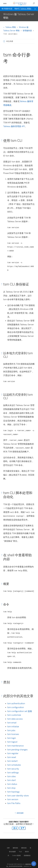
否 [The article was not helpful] (22, 828)
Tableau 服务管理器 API (14, 126)
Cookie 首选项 (16, 855)
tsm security (13, 769)
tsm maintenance (15, 746)
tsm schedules (14, 765)
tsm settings (13, 773)
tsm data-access (15, 719)
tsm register (13, 753)
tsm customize (14, 715)
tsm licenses (13, 734)
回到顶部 (19, 813)
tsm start (12, 780)
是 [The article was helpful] (15, 828)
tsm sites (12, 776)
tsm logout (12, 742)
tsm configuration (16, 707)
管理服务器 (27, 31)
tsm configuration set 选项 (20, 711)
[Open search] (34, 3)
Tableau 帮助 (10, 27)
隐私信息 (24, 848)
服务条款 (15, 848)
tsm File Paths (14, 803)
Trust (20, 852)
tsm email (12, 723)
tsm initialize (13, 727)
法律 (8, 848)
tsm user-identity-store (18, 796)
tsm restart (12, 761)
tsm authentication (16, 703)
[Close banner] (35, 9)
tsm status (12, 784)
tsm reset (12, 757)
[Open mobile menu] (5, 3)
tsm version (13, 799)
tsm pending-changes (17, 750)
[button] (4, 41)
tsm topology (13, 792)
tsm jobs (11, 730)
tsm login (12, 738)
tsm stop (11, 788)
